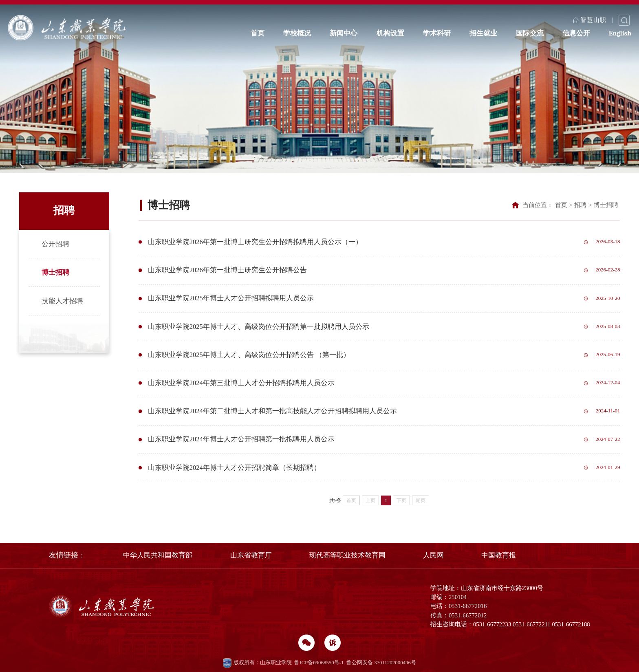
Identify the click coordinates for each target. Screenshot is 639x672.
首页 (258, 32)
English (620, 32)
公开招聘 (55, 244)
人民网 (433, 555)
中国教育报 (499, 555)
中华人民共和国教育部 (158, 555)
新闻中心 (344, 32)
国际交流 (530, 32)
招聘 (580, 205)
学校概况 (297, 32)
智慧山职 (590, 19)
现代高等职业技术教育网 (347, 555)
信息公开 (576, 32)
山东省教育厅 (251, 555)
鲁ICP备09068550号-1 (319, 663)
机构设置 (390, 32)
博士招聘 (55, 272)
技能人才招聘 (62, 301)
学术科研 (437, 32)
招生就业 (483, 32)
